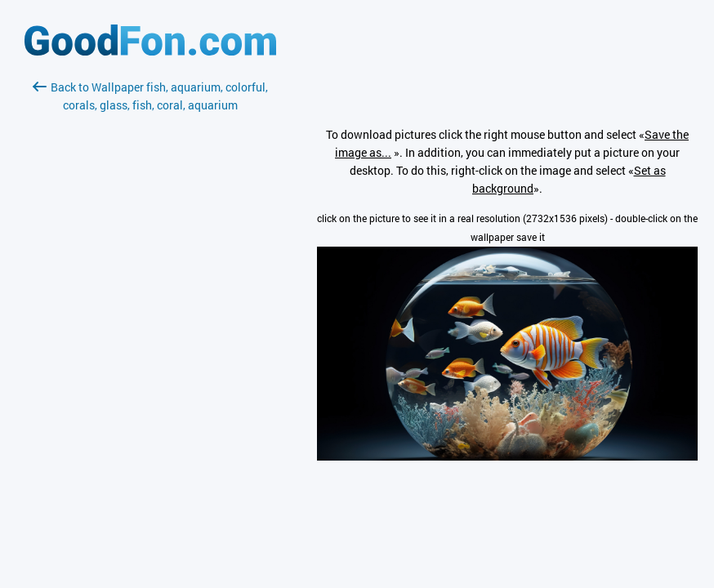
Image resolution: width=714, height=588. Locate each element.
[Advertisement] (150, 308)
